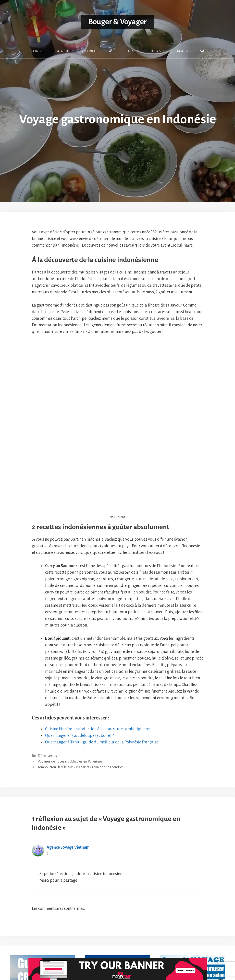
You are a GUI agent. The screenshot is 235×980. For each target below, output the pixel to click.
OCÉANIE (157, 51)
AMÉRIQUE (90, 51)
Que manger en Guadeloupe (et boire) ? (79, 679)
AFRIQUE (64, 51)
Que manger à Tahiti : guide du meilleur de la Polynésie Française (102, 685)
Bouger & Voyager (117, 22)
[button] (202, 51)
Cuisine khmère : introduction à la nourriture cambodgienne (97, 672)
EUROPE (133, 51)
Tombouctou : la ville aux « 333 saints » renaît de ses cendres (81, 710)
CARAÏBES (183, 51)
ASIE (113, 51)
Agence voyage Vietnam (68, 790)
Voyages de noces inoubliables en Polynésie (70, 704)
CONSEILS (39, 51)
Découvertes (47, 699)
